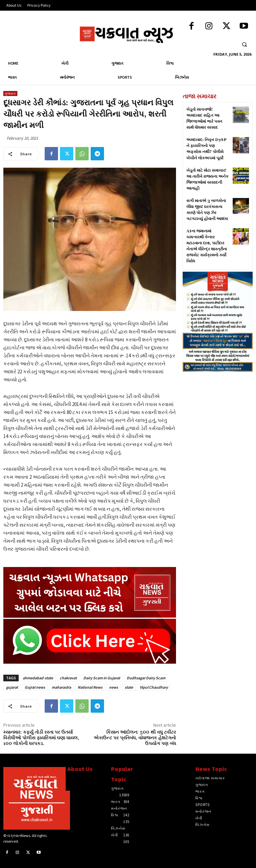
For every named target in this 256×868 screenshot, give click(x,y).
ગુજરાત (10, 93)
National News (90, 687)
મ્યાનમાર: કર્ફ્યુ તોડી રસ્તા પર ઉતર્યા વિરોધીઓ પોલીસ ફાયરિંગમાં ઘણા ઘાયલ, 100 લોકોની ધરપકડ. (41, 738)
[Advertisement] (218, 415)
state (129, 687)
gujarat (12, 687)
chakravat (68, 678)
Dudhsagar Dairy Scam (146, 678)
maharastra (61, 687)
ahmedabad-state (38, 678)
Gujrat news (35, 687)
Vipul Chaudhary (154, 687)
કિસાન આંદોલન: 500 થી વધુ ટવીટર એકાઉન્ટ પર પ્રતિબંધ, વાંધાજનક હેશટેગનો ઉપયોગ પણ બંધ (135, 738)
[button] (244, 44)
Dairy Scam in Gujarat (102, 678)
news (113, 687)
